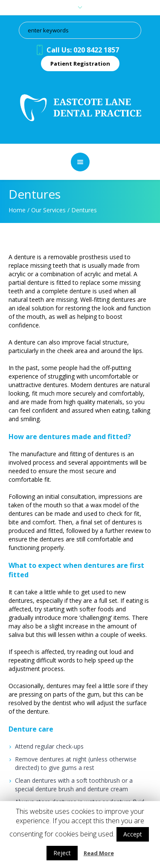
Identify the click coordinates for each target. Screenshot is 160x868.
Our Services (48, 210)
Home (17, 210)
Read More (99, 853)
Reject (62, 853)
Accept (133, 834)
